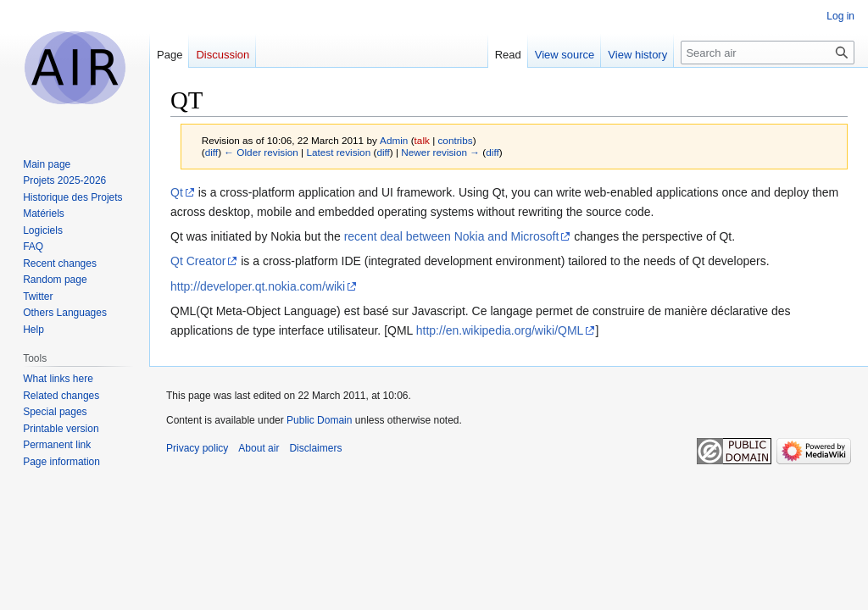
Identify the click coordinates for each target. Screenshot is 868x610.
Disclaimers (315, 448)
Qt (177, 192)
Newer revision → (440, 152)
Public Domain (319, 420)
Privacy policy (197, 448)
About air (259, 448)
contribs (455, 140)
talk (422, 140)
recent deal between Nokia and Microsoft (452, 236)
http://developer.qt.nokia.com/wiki (258, 286)
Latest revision (338, 152)
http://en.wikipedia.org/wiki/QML (500, 330)
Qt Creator (198, 261)
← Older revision (261, 152)
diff (211, 152)
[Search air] (768, 53)
